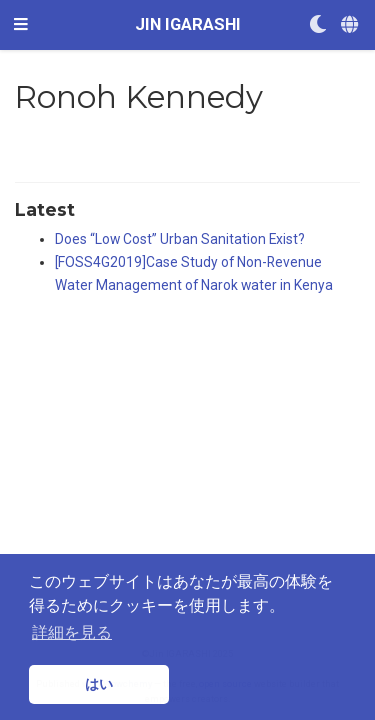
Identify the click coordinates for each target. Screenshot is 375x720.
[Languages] (351, 25)
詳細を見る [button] (72, 632)
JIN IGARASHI (188, 24)
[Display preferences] (318, 25)
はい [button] (99, 684)
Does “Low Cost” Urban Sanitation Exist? (180, 239)
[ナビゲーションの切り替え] (21, 25)
